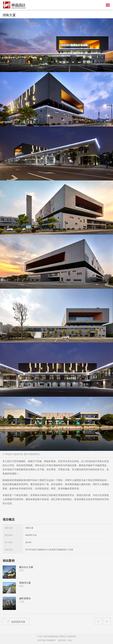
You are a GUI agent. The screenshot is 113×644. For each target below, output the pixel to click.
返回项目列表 (16, 621)
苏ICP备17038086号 (47, 640)
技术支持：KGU (65, 640)
